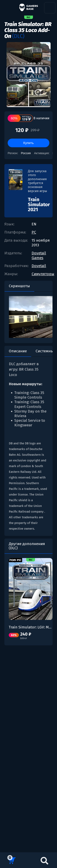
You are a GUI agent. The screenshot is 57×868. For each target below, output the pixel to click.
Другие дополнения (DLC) (27, 546)
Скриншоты (19, 286)
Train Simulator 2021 (39, 205)
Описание (18, 351)
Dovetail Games (39, 255)
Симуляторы (43, 274)
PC (34, 232)
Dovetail (39, 266)
